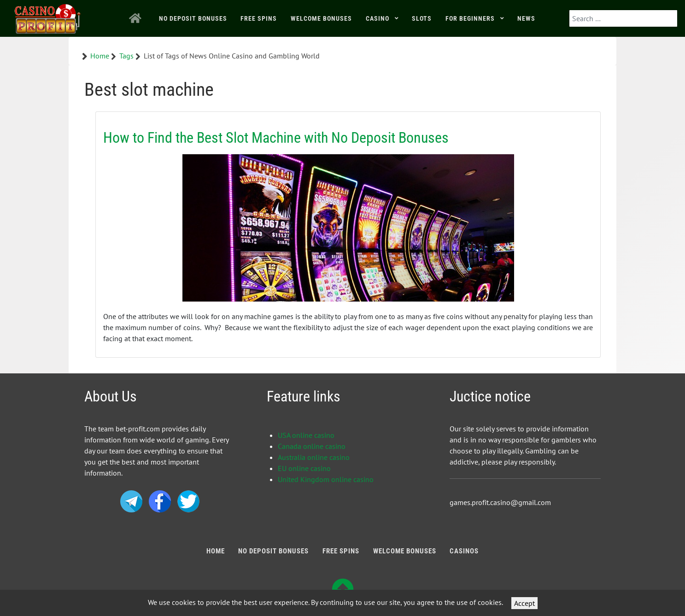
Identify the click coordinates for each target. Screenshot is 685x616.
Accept (524, 603)
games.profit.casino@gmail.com (500, 502)
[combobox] (623, 18)
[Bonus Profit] (48, 17)
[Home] (137, 18)
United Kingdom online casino (326, 479)
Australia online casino (314, 457)
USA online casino (306, 435)
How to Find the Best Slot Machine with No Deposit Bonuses (276, 138)
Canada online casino (312, 446)
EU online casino (304, 468)
